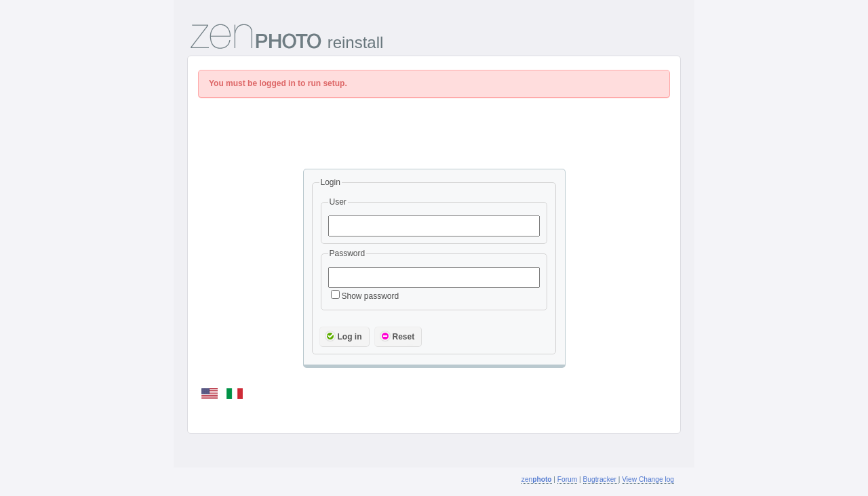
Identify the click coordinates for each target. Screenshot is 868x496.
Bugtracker (601, 479)
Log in (343, 336)
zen (537, 479)
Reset (397, 336)
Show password (365, 296)
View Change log (648, 479)
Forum (567, 479)
